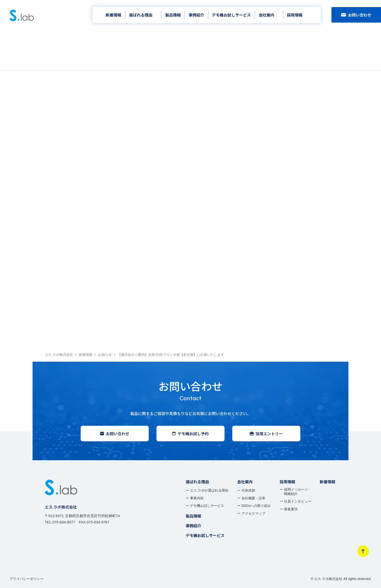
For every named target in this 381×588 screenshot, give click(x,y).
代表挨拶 (248, 490)
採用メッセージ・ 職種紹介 (298, 492)
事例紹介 (196, 15)
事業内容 (197, 498)
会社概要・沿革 (253, 498)
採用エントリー (266, 434)
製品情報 (173, 15)
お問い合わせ (356, 15)
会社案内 (267, 15)
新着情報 (113, 15)
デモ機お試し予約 (190, 434)
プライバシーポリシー (26, 579)
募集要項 (291, 509)
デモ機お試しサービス (231, 15)
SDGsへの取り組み (256, 506)
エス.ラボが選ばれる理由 (209, 490)
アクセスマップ (253, 513)
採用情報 (295, 15)
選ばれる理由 (141, 15)
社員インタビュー (298, 501)
